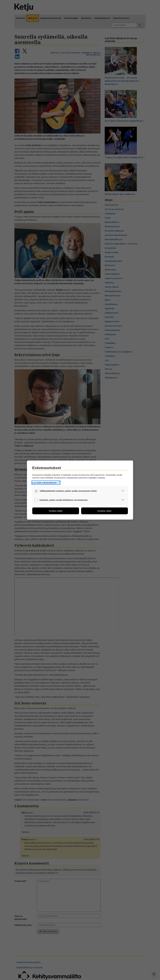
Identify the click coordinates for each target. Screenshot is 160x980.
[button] (123, 491)
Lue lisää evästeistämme (46, 483)
